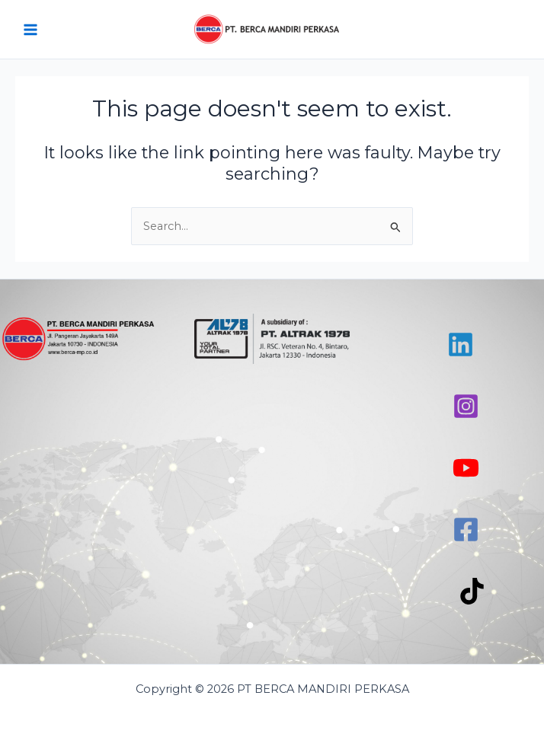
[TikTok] (472, 591)
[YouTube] (466, 468)
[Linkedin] (461, 345)
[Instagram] (466, 406)
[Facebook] (466, 530)
